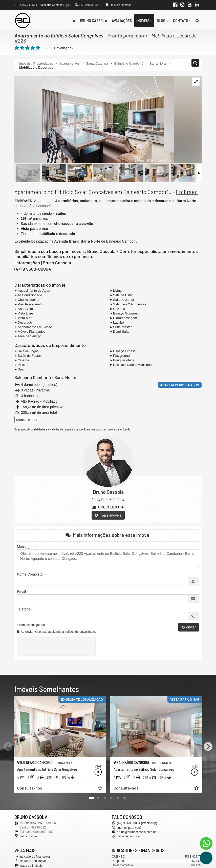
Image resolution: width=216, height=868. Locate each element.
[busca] (197, 21)
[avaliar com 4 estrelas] (33, 48)
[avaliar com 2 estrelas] (22, 48)
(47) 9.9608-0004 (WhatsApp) (137, 823)
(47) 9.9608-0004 (90, 5)
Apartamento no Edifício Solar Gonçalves (59, 35)
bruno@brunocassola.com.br (136, 832)
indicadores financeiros (35, 857)
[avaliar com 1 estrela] (17, 48)
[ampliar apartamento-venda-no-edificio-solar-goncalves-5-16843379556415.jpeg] (94, 120)
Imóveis (144, 20)
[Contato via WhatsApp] (206, 843)
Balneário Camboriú (33, 377)
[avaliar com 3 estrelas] (27, 48)
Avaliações (122, 20)
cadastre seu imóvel (33, 861)
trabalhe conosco (128, 836)
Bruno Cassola (94, 20)
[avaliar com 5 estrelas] (38, 48)
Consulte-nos (27, 419)
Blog (163, 20)
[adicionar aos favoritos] (101, 789)
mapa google (28, 836)
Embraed (187, 192)
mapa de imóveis (31, 866)
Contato (182, 20)
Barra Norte (65, 377)
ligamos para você (129, 828)
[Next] (208, 746)
